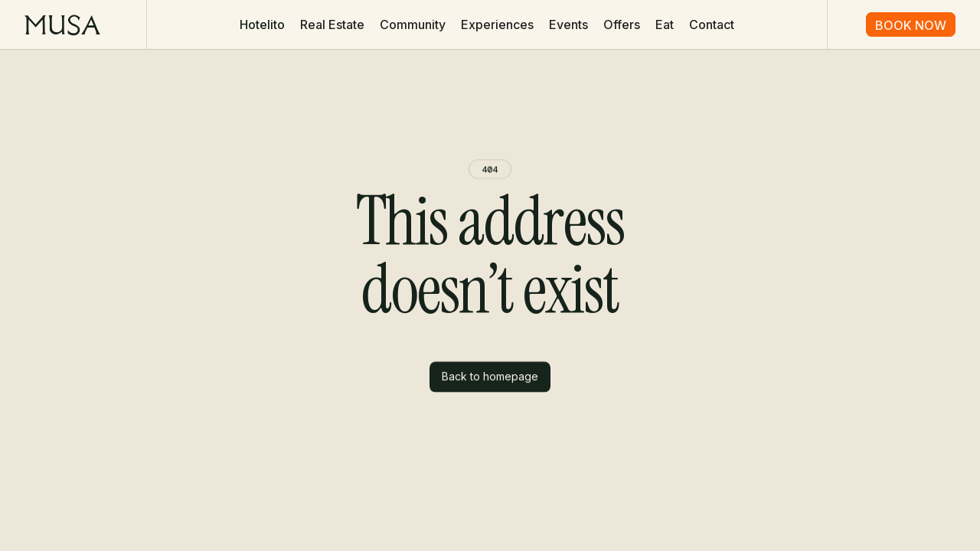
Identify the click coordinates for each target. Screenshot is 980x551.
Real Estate (332, 24)
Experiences (497, 24)
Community (413, 24)
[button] (262, 24)
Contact (712, 24)
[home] (62, 24)
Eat (665, 24)
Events (568, 24)
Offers (622, 24)
